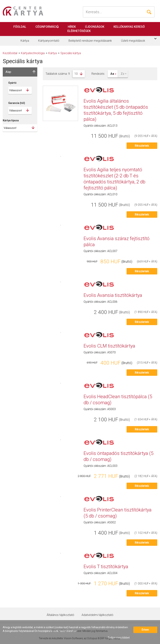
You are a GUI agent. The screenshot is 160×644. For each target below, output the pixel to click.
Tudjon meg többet (119, 638)
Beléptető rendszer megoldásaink (90, 41)
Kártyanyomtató (49, 41)
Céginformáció (47, 27)
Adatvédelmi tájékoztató (97, 615)
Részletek (142, 146)
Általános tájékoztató (60, 615)
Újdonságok (95, 27)
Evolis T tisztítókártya (106, 567)
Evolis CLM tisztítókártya (109, 346)
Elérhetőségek (79, 31)
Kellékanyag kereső (129, 27)
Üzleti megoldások (133, 41)
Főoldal (20, 27)
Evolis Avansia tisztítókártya (113, 295)
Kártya (25, 41)
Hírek (72, 27)
